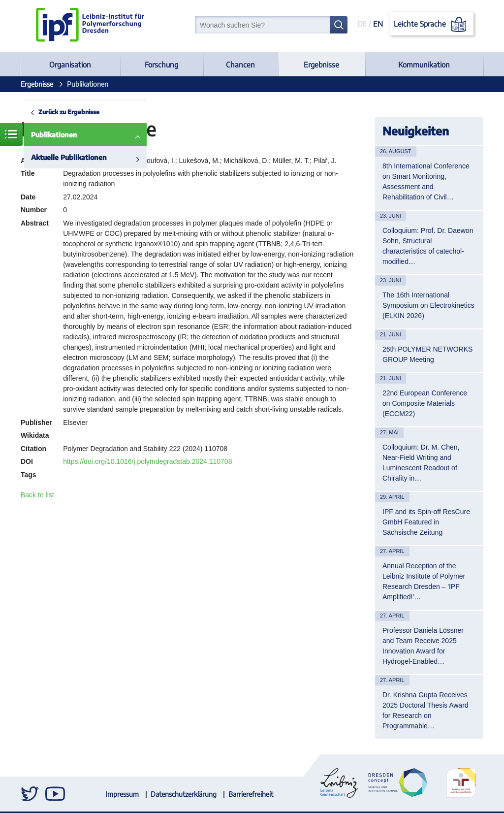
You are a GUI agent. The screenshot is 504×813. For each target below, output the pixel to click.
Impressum (122, 794)
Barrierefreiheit (251, 794)
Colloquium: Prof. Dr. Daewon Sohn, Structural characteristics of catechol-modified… (428, 246)
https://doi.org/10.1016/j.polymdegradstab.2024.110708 (147, 461)
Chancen (240, 65)
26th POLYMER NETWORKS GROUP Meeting (427, 354)
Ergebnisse (321, 65)
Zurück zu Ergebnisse (69, 112)
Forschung (161, 65)
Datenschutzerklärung (184, 794)
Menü (11, 134)
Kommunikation (424, 65)
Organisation (70, 65)
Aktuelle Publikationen (69, 157)
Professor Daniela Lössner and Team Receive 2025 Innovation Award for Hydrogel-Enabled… (423, 646)
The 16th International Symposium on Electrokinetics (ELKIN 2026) (428, 305)
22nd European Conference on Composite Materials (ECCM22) (425, 403)
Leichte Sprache (432, 25)
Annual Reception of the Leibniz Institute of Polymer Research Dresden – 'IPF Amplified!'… (424, 581)
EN (378, 24)
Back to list (37, 495)
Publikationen (54, 135)
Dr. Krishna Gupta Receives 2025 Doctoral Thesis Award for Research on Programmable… (425, 710)
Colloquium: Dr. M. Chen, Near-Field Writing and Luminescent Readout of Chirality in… (421, 463)
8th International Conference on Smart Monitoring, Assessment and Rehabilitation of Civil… (426, 181)
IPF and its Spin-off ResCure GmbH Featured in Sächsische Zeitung (426, 522)
